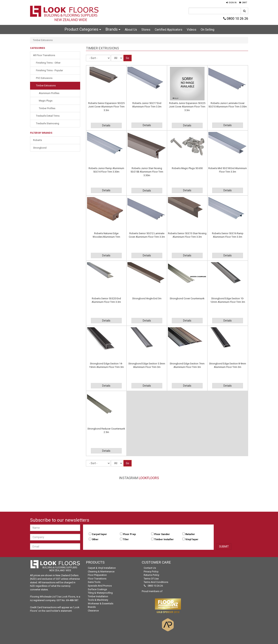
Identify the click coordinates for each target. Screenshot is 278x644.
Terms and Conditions (156, 582)
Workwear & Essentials (101, 603)
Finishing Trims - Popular (49, 70)
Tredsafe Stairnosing (48, 123)
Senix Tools (94, 582)
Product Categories (83, 29)
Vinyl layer (192, 539)
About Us (131, 30)
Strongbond (40, 148)
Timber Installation (98, 596)
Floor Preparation (97, 575)
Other (95, 539)
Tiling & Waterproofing (100, 593)
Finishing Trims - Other (48, 63)
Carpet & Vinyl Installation (102, 568)
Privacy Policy (151, 572)
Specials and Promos (100, 586)
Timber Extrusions (46, 86)
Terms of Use (151, 579)
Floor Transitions (97, 579)
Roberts (38, 140)
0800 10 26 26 (236, 18)
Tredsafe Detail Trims (48, 116)
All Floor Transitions (44, 55)
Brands (113, 29)
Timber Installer (164, 539)
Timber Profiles (47, 108)
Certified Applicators (169, 30)
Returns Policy (151, 575)
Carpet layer (99, 534)
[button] (231, 3)
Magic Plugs (46, 101)
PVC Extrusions (44, 78)
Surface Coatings (97, 589)
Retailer (190, 534)
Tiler (126, 539)
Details (106, 125)
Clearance (93, 611)
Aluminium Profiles (49, 93)
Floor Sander (162, 534)
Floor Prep (129, 534)
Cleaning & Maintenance (101, 572)
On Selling (207, 30)
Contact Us (150, 568)
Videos (192, 30)
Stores (146, 30)
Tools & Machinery (98, 600)
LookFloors (149, 478)
